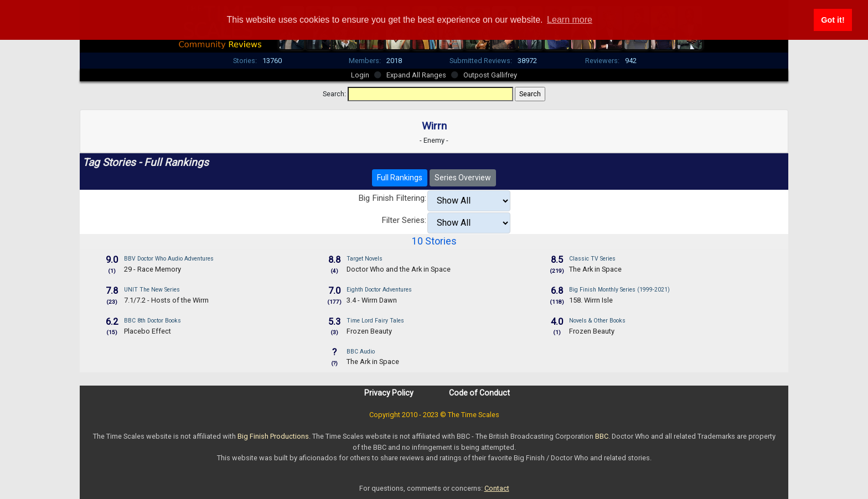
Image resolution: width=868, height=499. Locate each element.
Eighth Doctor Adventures (379, 290)
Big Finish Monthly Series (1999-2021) (619, 290)
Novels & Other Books (597, 321)
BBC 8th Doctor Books (153, 321)
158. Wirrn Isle (591, 300)
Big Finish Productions (273, 436)
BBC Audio (361, 352)
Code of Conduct (479, 393)
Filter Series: (404, 220)
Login (360, 75)
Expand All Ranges (416, 75)
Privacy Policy (389, 393)
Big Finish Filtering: (392, 198)
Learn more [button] (570, 20)
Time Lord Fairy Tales (375, 321)
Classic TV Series (592, 259)
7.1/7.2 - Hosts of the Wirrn (166, 300)
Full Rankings (400, 178)
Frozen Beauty (369, 331)
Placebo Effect (148, 331)
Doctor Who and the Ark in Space (399, 269)
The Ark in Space (595, 269)
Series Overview (463, 178)
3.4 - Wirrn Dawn (372, 300)
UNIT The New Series (152, 290)
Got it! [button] (833, 20)
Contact (497, 488)
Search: (334, 94)
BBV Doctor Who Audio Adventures (169, 259)
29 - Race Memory (153, 269)
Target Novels (365, 259)
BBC (602, 436)
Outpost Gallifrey (490, 75)
